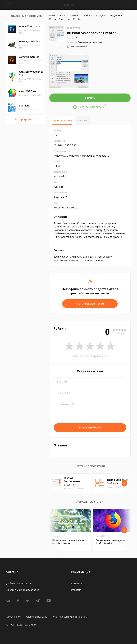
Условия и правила (36, 617)
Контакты (77, 583)
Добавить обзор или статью (23, 590)
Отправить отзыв (90, 428)
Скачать (90, 98)
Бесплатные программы (64, 15)
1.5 (72, 38)
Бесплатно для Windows (90, 42)
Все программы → (26, 119)
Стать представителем (90, 304)
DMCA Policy (13, 617)
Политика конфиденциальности (70, 617)
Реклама (76, 590)
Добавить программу (19, 583)
